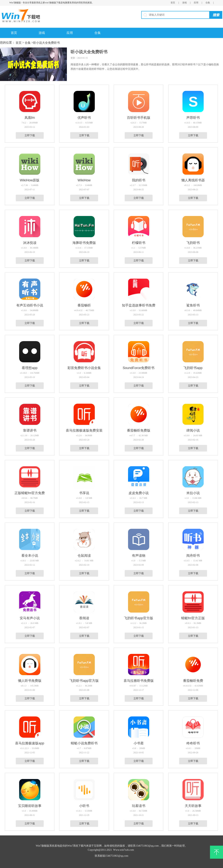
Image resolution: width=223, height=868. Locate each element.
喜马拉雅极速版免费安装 (84, 430)
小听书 (84, 806)
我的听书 (139, 180)
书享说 (84, 493)
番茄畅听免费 (193, 681)
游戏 (185, 3)
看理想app (30, 368)
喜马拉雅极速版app (30, 743)
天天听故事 (193, 806)
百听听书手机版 (139, 118)
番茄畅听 (84, 305)
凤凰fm (30, 118)
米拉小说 (193, 493)
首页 (173, 3)
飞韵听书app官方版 (138, 618)
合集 (208, 3)
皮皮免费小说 (139, 493)
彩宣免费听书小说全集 (84, 368)
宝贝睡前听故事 (30, 806)
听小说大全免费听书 (46, 43)
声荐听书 (193, 118)
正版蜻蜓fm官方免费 (30, 493)
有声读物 (139, 556)
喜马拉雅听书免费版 (139, 681)
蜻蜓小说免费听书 (84, 743)
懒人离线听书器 (193, 180)
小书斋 (139, 743)
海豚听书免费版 (84, 243)
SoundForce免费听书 (138, 368)
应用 (196, 3)
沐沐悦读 (30, 243)
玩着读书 (139, 806)
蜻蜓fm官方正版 (193, 618)
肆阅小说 (193, 430)
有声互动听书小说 (30, 305)
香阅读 (84, 618)
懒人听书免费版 (30, 681)
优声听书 (84, 118)
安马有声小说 (30, 618)
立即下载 (30, 135)
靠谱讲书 (30, 430)
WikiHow (84, 180)
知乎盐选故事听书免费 (139, 305)
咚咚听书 (193, 743)
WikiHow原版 (30, 180)
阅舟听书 (193, 556)
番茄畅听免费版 (139, 430)
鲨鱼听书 (193, 305)
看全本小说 (30, 556)
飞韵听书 (193, 243)
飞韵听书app (193, 368)
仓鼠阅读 (84, 556)
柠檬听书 (139, 243)
